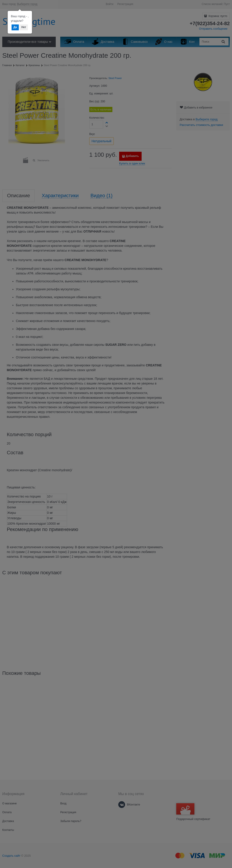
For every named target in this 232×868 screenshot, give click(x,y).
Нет (24, 27)
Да (15, 27)
